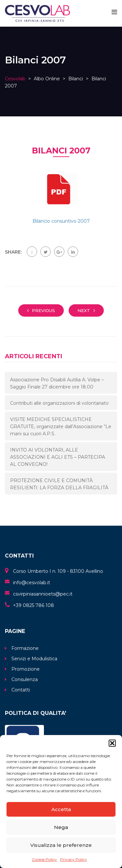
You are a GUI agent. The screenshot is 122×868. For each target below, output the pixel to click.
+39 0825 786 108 (34, 605)
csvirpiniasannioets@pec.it (43, 594)
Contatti (21, 690)
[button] (112, 743)
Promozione (26, 669)
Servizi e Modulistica (34, 659)
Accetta (61, 809)
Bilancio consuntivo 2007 (61, 221)
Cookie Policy (44, 859)
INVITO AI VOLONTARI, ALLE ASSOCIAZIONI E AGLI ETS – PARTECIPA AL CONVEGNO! (58, 457)
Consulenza (25, 679)
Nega (61, 827)
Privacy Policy (74, 859)
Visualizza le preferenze (61, 845)
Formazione (25, 648)
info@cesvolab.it (32, 583)
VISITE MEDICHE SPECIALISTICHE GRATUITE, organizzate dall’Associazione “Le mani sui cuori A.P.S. (61, 427)
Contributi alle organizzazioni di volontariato (59, 403)
